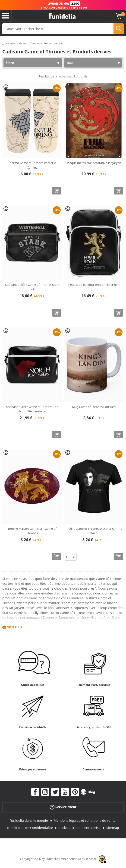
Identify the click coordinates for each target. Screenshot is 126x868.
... (3, 44)
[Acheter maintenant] (57, 191)
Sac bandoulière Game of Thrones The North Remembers (32, 409)
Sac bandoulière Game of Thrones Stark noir (32, 287)
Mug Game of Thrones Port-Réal (94, 407)
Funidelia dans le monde (29, 820)
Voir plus (15, 627)
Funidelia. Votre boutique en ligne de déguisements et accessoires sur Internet (62, 16)
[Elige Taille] (71, 557)
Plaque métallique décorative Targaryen (94, 163)
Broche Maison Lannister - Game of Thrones (32, 531)
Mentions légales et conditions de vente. (85, 820)
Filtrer (10, 63)
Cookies (64, 828)
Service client (63, 807)
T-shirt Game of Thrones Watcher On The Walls (94, 531)
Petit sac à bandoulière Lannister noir (94, 285)
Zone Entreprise (88, 828)
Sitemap (113, 828)
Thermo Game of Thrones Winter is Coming (32, 165)
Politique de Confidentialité (32, 828)
